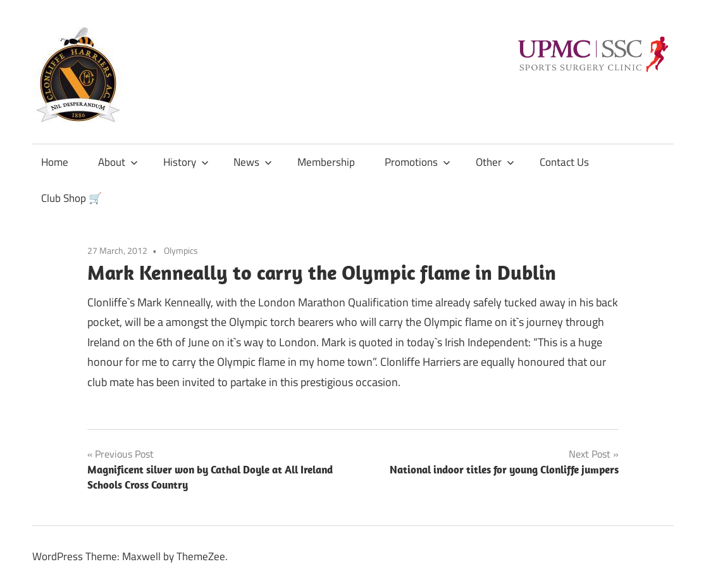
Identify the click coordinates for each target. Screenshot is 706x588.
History (186, 162)
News (253, 162)
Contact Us (564, 162)
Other (495, 162)
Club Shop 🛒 (71, 198)
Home (55, 162)
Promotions (418, 162)
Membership (326, 162)
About (118, 162)
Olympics (181, 250)
